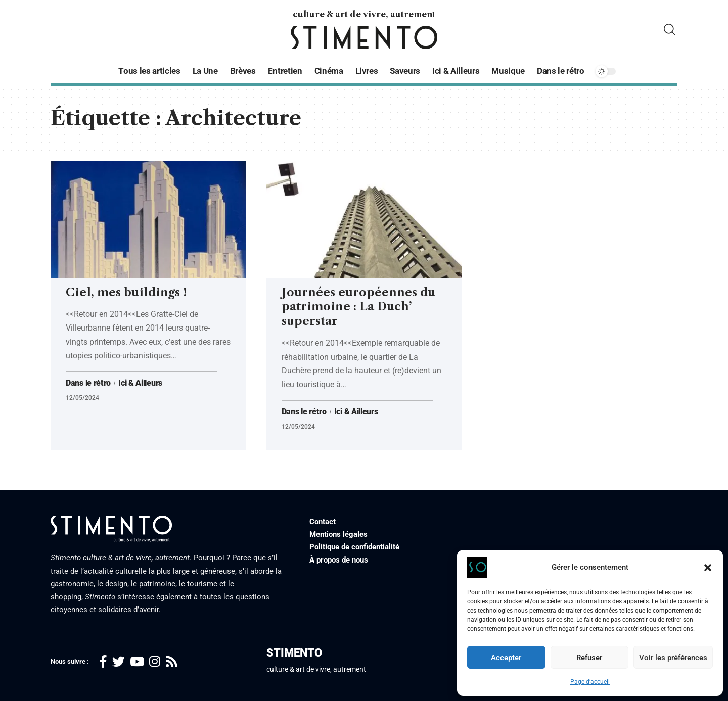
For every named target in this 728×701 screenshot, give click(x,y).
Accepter (506, 658)
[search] (669, 30)
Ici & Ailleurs (140, 383)
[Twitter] (119, 662)
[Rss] (172, 662)
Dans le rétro (88, 383)
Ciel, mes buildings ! (126, 292)
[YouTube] (137, 662)
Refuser (589, 658)
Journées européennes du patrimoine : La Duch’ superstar (358, 307)
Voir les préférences (673, 658)
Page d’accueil (590, 682)
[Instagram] (155, 662)
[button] (708, 568)
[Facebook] (103, 662)
